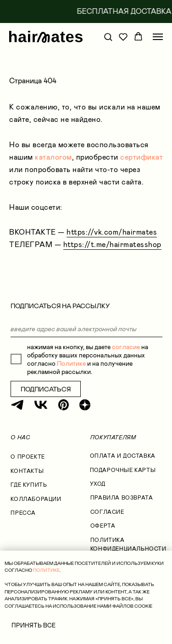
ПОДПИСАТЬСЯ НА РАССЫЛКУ (60, 306)
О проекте (28, 457)
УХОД (98, 484)
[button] (108, 37)
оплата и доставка (123, 456)
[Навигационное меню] (158, 37)
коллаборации (36, 499)
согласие (126, 347)
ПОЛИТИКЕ (46, 570)
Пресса (23, 513)
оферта (103, 526)
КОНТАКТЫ (27, 471)
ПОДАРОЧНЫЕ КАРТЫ (123, 470)
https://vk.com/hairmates (112, 232)
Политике (71, 363)
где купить (29, 485)
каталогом (53, 157)
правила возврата (122, 498)
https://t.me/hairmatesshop (112, 244)
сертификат (141, 157)
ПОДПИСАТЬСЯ (46, 389)
